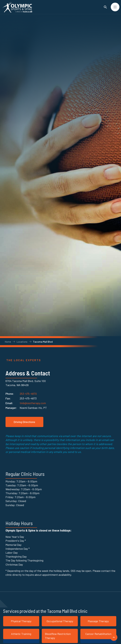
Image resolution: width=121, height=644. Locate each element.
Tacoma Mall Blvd (43, 342)
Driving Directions (24, 422)
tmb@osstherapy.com (33, 403)
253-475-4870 (28, 393)
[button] (115, 7)
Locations (22, 342)
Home (8, 342)
